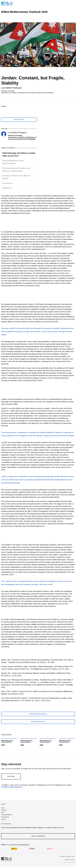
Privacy (73, 856)
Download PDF (19, 120)
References (7, 188)
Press (3, 812)
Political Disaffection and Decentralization (13, 162)
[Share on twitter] (3, 110)
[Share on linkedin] (17, 110)
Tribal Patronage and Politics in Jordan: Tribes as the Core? (19, 154)
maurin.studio (72, 862)
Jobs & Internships (38, 836)
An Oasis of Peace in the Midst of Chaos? (16, 177)
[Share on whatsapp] (12, 110)
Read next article (38, 722)
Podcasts (4, 810)
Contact (3, 819)
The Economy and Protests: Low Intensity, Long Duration (16, 170)
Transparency (5, 817)
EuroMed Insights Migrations (12, 787)
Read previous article (38, 714)
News (3, 808)
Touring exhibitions (7, 815)
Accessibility (62, 856)
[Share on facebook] (8, 110)
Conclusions (8, 183)
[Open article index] (73, 20)
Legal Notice (68, 856)
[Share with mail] (22, 110)
